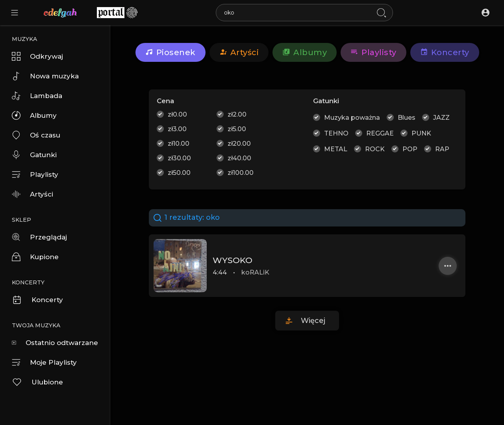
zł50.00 (179, 173)
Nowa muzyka (45, 76)
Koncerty (37, 300)
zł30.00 (179, 158)
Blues (407, 118)
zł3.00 (177, 129)
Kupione (35, 257)
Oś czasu (36, 135)
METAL (336, 149)
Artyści (32, 194)
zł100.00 (241, 173)
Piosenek (170, 52)
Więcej (313, 321)
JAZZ (441, 118)
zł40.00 (239, 158)
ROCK (375, 149)
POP (410, 149)
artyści (239, 52)
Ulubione (37, 382)
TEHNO (336, 133)
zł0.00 (177, 114)
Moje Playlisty (44, 362)
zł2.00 (237, 114)
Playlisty (35, 174)
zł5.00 (237, 129)
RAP (442, 149)
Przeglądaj (39, 237)
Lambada (37, 96)
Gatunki (34, 155)
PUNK (421, 133)
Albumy (34, 115)
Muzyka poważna (352, 118)
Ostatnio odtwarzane (55, 343)
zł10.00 (179, 144)
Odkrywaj (37, 56)
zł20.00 (239, 144)
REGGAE (380, 133)
